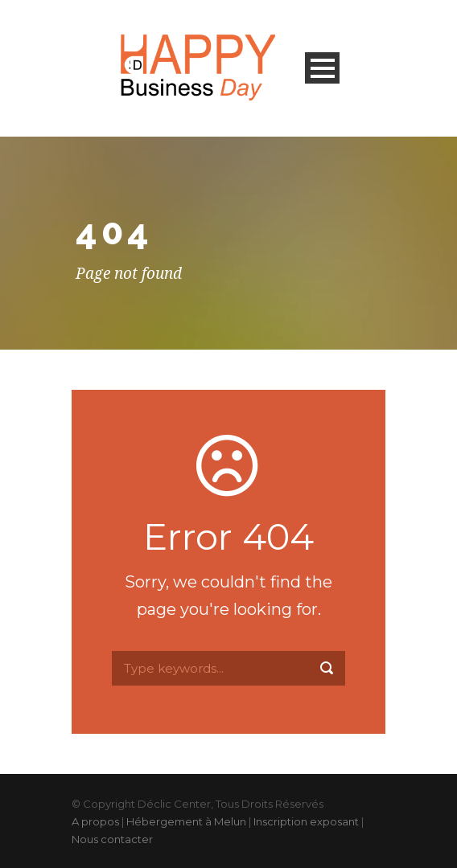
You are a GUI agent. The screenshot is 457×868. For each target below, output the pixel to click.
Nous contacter (112, 839)
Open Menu (322, 68)
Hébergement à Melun (186, 821)
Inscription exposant (306, 821)
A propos (95, 821)
